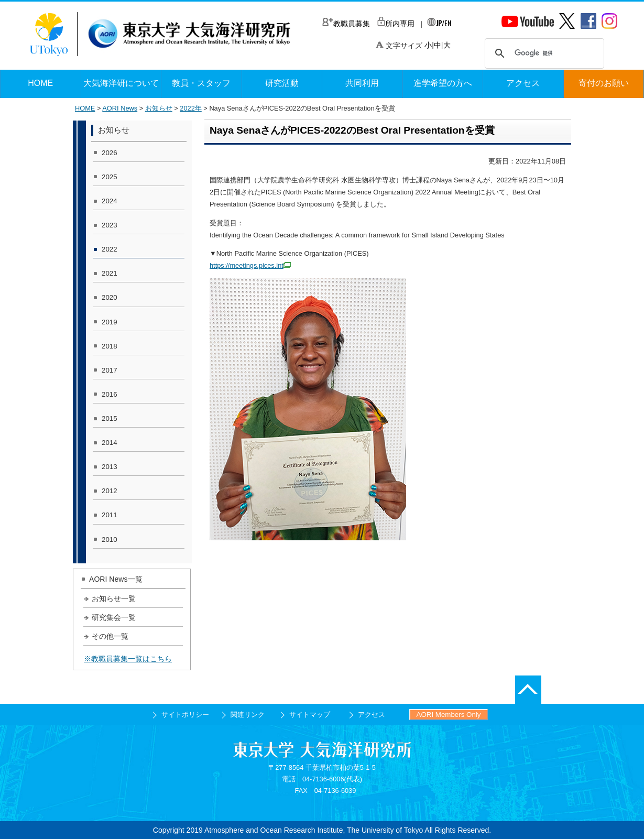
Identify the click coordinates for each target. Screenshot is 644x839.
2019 (110, 322)
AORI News (120, 108)
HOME (85, 108)
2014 (110, 443)
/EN (439, 23)
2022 (110, 249)
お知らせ (159, 108)
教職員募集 (346, 24)
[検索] (543, 53)
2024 (110, 201)
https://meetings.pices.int (250, 265)
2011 (110, 515)
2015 (110, 418)
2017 (110, 370)
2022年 (190, 108)
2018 (110, 346)
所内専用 (396, 24)
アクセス (372, 715)
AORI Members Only (449, 715)
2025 (110, 177)
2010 (110, 540)
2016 (110, 394)
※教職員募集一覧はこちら (128, 659)
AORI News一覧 (116, 579)
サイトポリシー (185, 715)
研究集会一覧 (114, 617)
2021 (110, 273)
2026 (110, 153)
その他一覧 (110, 636)
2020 (110, 297)
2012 (110, 491)
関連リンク (248, 715)
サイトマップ (310, 715)
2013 (110, 467)
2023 (110, 225)
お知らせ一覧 (114, 598)
